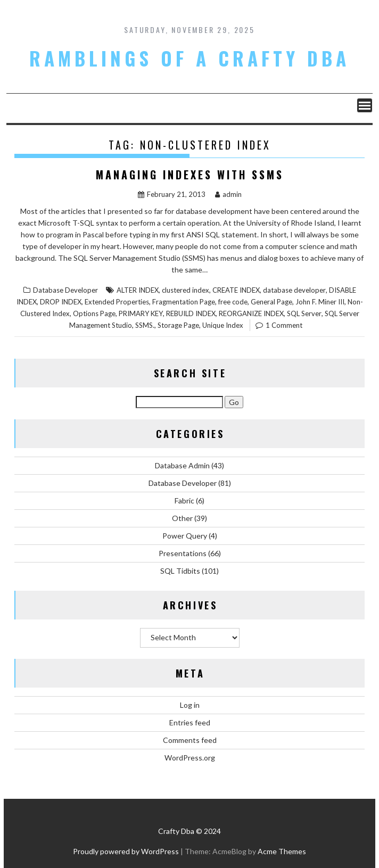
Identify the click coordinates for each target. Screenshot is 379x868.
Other (182, 518)
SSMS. (145, 325)
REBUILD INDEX (191, 313)
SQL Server (304, 313)
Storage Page (178, 325)
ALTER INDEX (138, 290)
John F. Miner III (320, 302)
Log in (190, 705)
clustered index (186, 290)
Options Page (94, 313)
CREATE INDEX (236, 290)
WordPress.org (190, 758)
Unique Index (223, 325)
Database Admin (182, 465)
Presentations (183, 553)
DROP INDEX (61, 302)
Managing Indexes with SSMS (190, 175)
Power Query (185, 536)
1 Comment (284, 325)
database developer (294, 290)
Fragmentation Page (184, 302)
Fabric (184, 501)
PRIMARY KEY (141, 313)
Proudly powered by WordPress (126, 851)
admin (228, 194)
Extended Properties (117, 302)
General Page (271, 302)
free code (233, 302)
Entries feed (190, 722)
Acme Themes (282, 851)
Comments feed (190, 740)
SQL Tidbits (180, 571)
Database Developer (65, 290)
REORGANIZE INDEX (251, 313)
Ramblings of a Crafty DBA (190, 58)
